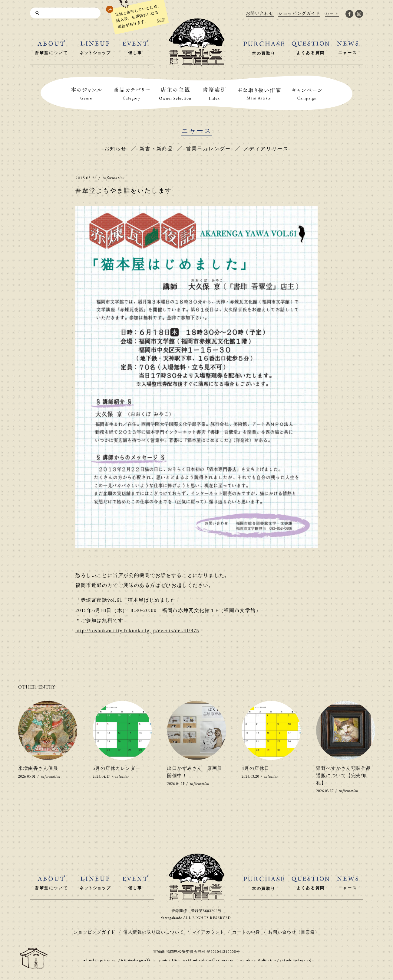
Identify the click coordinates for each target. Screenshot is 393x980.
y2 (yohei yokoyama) (296, 960)
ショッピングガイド (95, 932)
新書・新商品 (156, 149)
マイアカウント (208, 932)
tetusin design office (137, 960)
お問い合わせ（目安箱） (294, 932)
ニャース (196, 131)
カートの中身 (246, 932)
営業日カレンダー (208, 149)
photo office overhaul (218, 960)
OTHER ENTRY (37, 687)
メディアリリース (266, 149)
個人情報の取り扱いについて (154, 932)
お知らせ (116, 149)
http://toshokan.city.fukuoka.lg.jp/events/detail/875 (137, 631)
